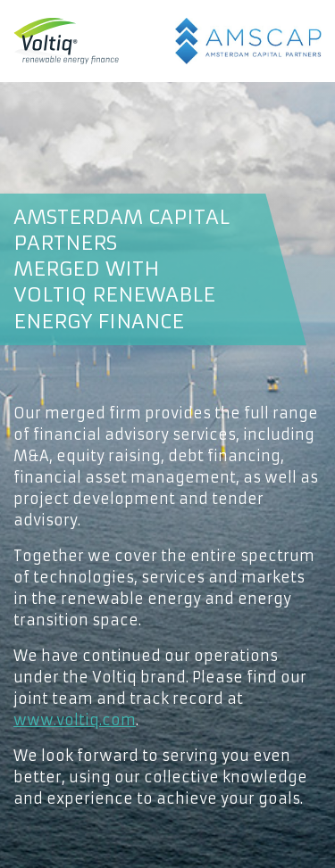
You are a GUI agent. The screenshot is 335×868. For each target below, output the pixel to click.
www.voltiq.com (75, 720)
